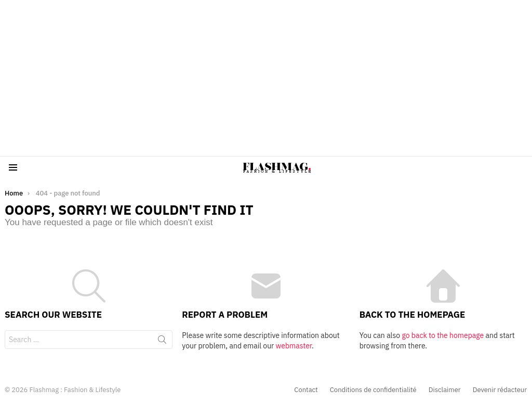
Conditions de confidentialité (373, 390)
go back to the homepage (443, 335)
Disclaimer (445, 390)
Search (162, 342)
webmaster (294, 346)
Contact (306, 390)
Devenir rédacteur (500, 390)
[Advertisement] (266, 78)
